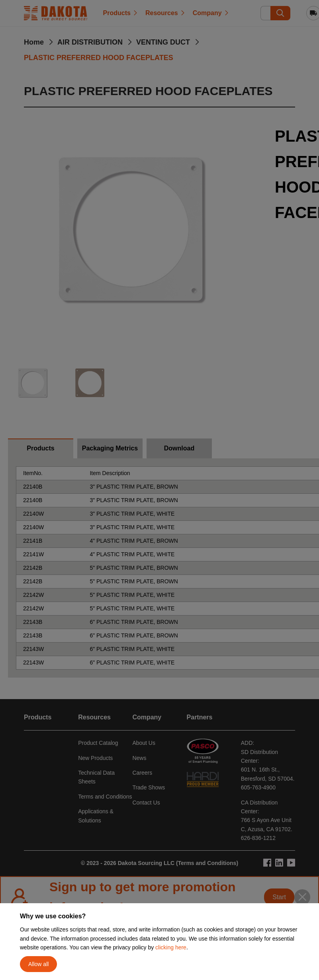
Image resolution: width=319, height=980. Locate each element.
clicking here (171, 947)
